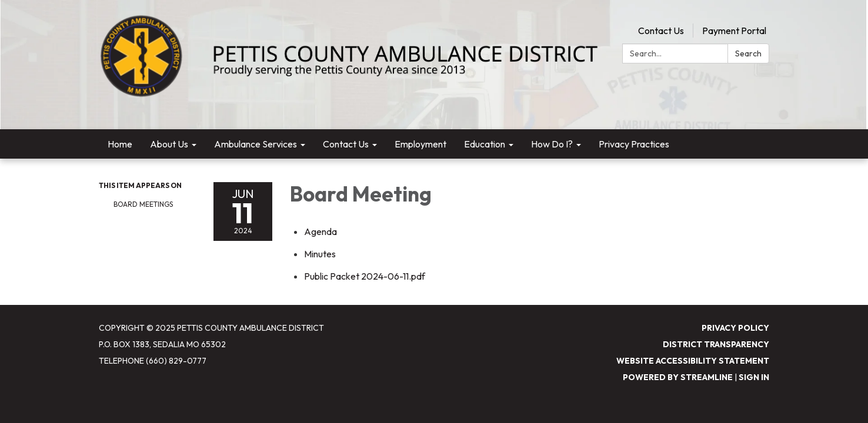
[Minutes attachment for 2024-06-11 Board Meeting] (320, 254)
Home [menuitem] (120, 144)
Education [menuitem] (485, 144)
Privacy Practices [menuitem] (634, 144)
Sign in (754, 377)
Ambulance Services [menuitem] (256, 144)
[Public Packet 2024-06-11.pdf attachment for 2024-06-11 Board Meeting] (365, 276)
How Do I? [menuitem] (552, 144)
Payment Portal (734, 31)
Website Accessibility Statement (693, 361)
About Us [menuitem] (169, 144)
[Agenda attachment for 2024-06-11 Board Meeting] (321, 231)
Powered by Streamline (678, 377)
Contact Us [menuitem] (346, 144)
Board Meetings (143, 204)
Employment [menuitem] (420, 144)
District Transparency (716, 344)
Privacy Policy (735, 328)
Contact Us (661, 31)
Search (748, 53)
